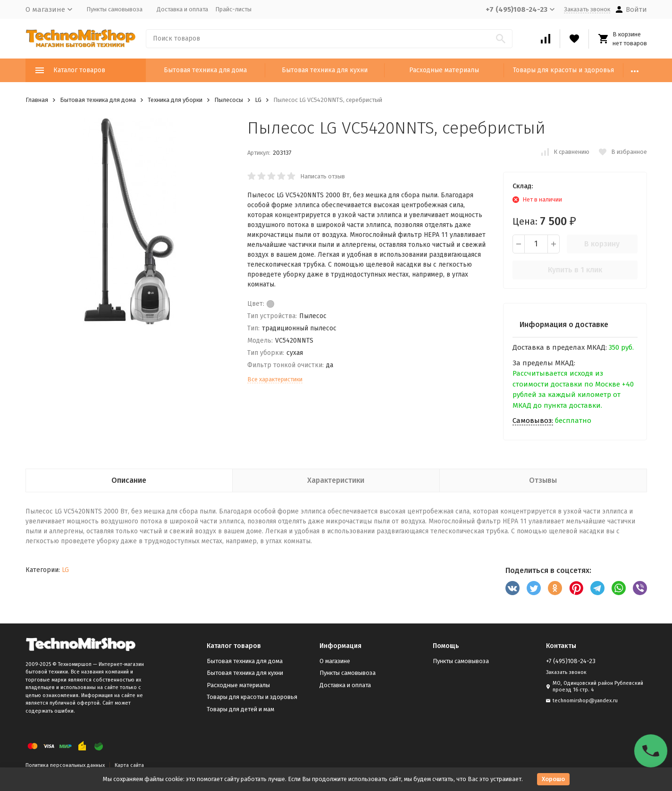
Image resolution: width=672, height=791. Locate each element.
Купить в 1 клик (575, 270)
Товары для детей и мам (240, 709)
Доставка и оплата (182, 9)
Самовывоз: (533, 421)
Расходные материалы (444, 70)
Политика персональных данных (65, 765)
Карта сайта (129, 765)
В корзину (602, 244)
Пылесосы (229, 100)
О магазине (335, 661)
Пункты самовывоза (114, 9)
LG (258, 100)
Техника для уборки (175, 100)
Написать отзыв (323, 176)
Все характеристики (275, 379)
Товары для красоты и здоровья (563, 70)
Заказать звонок (587, 9)
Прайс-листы (233, 9)
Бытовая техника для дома (205, 70)
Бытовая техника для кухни (325, 70)
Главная (37, 100)
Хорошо (553, 779)
